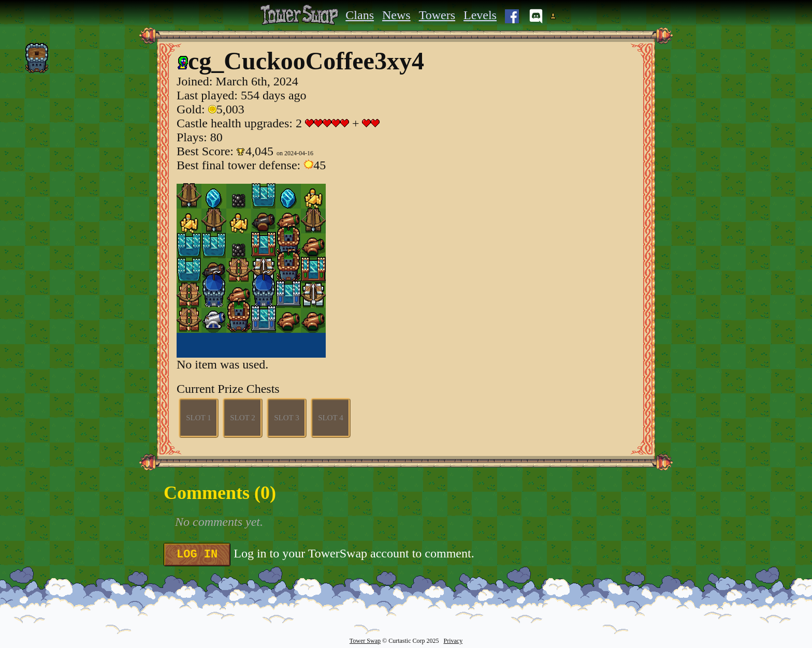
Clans (360, 15)
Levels (480, 15)
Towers (437, 15)
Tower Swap (365, 641)
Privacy (453, 641)
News (396, 15)
